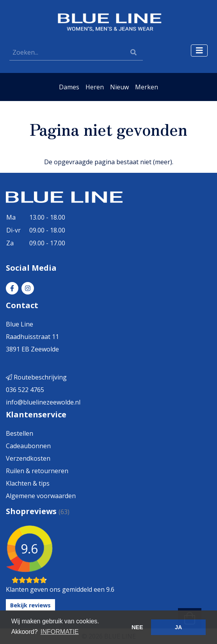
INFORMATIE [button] (60, 632)
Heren (95, 87)
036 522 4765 (25, 390)
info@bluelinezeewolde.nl (43, 402)
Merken (147, 87)
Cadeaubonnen (28, 446)
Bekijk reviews (30, 605)
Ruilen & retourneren (37, 471)
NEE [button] (137, 627)
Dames (69, 87)
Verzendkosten (28, 458)
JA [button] (178, 627)
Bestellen (20, 433)
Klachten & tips (28, 483)
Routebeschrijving (36, 377)
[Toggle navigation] (199, 51)
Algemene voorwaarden (41, 496)
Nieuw (119, 87)
